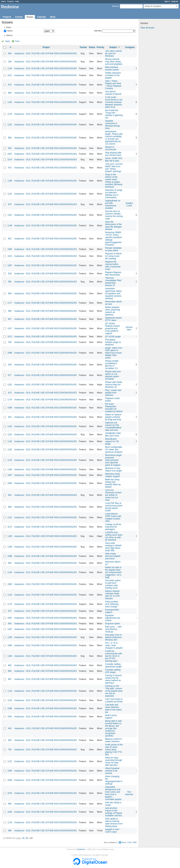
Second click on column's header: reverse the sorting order (114, 215)
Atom (124, 842)
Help (17, 1)
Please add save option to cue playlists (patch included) (113, 375)
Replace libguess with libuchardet (113, 274)
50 (27, 838)
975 (10, 204)
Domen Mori (129, 328)
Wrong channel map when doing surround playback (114, 62)
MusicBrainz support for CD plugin (112, 441)
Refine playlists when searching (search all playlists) (112, 311)
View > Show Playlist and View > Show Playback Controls (113, 85)
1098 (10, 556)
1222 (10, 125)
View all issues (147, 28)
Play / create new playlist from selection (113, 393)
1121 (10, 761)
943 (10, 728)
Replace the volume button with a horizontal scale (113, 265)
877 (10, 375)
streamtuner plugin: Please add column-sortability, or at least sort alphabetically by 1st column (114, 138)
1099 (10, 408)
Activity (19, 17)
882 (10, 665)
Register (175, 1)
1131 (10, 194)
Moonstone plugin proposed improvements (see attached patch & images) (113, 460)
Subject (113, 47)
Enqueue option (112, 624)
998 (10, 831)
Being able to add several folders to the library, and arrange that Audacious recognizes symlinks (113, 728)
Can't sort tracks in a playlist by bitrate (114, 700)
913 (10, 393)
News (53, 17)
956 (10, 148)
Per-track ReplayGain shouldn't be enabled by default (114, 408)
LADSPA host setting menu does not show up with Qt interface (114, 536)
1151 (10, 517)
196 (10, 62)
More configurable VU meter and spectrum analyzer (114, 450)
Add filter (98, 31)
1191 (10, 450)
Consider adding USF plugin (113, 671)
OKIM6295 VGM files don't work (113, 435)
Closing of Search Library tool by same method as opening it (113, 679)
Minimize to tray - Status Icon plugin (113, 469)
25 (23, 838)
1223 (10, 435)
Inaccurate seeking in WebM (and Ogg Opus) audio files (113, 547)
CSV (129, 842)
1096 (10, 708)
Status (10, 31)
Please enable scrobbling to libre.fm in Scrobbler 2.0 (112, 365)
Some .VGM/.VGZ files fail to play (114, 160)
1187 (10, 215)
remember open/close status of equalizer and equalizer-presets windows (113, 294)
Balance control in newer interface (113, 740)
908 (10, 93)
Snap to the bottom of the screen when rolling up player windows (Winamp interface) (114, 181)
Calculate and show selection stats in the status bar (113, 708)
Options (9, 35)
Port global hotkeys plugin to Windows (113, 342)
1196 (10, 181)
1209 (10, 637)
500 (10, 563)
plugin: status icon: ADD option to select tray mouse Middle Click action (114, 353)
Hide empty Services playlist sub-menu (113, 556)
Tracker (83, 47)
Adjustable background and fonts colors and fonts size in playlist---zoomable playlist (113, 793)
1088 (10, 353)
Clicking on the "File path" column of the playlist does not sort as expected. (114, 691)
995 (10, 804)
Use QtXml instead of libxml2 (113, 93)
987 (10, 679)
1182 (10, 102)
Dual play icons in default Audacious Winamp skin (113, 637)
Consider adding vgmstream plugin (113, 665)
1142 (10, 441)
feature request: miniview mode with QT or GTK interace (112, 595)
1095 (10, 645)
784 (10, 750)
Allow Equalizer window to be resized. (112, 771)
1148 (10, 226)
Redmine (81, 849)
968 (10, 507)
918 (10, 274)
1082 (10, 584)
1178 (10, 114)
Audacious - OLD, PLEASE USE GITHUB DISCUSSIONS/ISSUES (46, 53)
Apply (8, 41)
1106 (10, 656)
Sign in (167, 1)
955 (10, 624)
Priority (100, 47)
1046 (10, 812)
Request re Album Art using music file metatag (113, 256)
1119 (10, 822)
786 (10, 342)
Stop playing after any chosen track (113, 154)
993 (10, 495)
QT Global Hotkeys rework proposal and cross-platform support (112, 328)
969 (10, 138)
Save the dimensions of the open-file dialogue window (113, 226)
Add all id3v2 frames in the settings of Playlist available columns (114, 812)
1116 (10, 595)
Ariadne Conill (129, 204)
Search (115, 6)
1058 (10, 780)
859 (10, 53)
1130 (10, 572)
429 (10, 365)
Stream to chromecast (111, 148)
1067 (10, 618)
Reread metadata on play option (113, 249)
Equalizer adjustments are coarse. (113, 618)
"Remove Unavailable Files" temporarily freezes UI (114, 282)
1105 (10, 536)
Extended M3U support (112, 611)
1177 (10, 303)
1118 (10, 691)
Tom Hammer (129, 793)
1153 (10, 426)
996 (10, 311)
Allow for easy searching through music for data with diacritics (114, 761)
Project (46, 47)
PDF (135, 842)
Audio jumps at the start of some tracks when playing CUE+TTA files (114, 750)
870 (10, 85)
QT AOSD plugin (113, 337)
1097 (10, 265)
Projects (11, 1)
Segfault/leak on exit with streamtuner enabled (113, 204)
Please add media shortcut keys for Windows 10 (114, 385)
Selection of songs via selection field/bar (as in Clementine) (114, 194)
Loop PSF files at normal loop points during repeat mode (114, 507)
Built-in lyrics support (111, 717)
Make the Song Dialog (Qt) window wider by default (113, 483)
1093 (10, 483)
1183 (10, 469)
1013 (10, 256)
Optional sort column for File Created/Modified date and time (113, 426)
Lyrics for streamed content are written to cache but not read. (113, 495)
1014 (10, 160)
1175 (10, 604)
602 (10, 239)
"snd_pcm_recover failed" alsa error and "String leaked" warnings (114, 168)
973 (10, 168)
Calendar (42, 17)
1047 (10, 154)
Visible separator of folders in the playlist (113, 75)
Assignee (130, 47)
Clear (17, 41)
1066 (10, 771)
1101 (10, 385)
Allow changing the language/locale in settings (114, 780)
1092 (10, 249)
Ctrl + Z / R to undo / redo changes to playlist (114, 645)
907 (10, 319)
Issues (30, 17)
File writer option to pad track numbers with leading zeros (113, 584)
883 (10, 671)
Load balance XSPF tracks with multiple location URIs (113, 517)
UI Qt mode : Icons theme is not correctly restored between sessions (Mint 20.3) (114, 102)
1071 (10, 527)
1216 (10, 700)
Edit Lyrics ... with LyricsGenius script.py (113, 629)
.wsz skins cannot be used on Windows (113, 53)
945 (10, 740)
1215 (10, 460)
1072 (10, 337)
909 (10, 294)
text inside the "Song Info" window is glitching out (114, 114)
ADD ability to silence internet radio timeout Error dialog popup (114, 822)
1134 (10, 68)
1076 (10, 793)
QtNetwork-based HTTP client (113, 319)
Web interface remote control (112, 68)
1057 (10, 475)
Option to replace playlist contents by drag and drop (113, 417)
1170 (10, 400)
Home (3, 1)
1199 (10, 547)
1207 (10, 629)
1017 (10, 328)
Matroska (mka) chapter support (112, 475)
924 (10, 417)
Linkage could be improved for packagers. (113, 527)
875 (10, 611)
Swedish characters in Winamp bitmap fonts (112, 125)
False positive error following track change (112, 604)
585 (10, 282)
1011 (10, 75)
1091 (10, 717)
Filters (9, 27)
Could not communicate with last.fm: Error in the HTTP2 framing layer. (114, 656)
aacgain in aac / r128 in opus (112, 831)
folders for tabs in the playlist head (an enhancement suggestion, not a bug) (113, 572)
